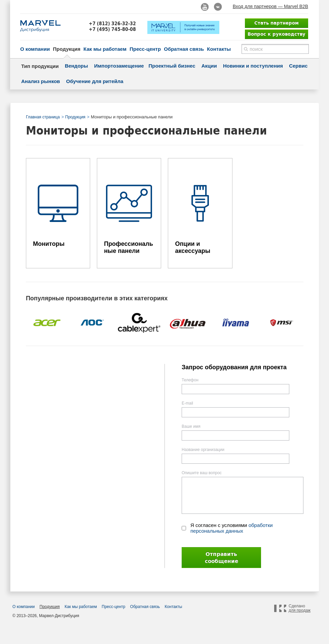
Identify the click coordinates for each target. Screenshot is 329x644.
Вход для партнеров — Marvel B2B (270, 6)
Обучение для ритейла (95, 81)
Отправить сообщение (222, 558)
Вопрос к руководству (277, 34)
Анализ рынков (41, 81)
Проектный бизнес (172, 66)
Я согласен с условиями (232, 528)
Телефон (190, 380)
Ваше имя (191, 426)
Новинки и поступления (253, 66)
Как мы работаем (105, 49)
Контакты (219, 49)
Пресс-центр (145, 49)
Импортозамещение (119, 66)
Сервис (298, 66)
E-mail (187, 403)
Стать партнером (277, 23)
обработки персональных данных (232, 528)
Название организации (203, 450)
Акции (209, 66)
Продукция (67, 49)
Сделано (300, 608)
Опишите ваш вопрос (202, 473)
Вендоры (77, 66)
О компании (35, 49)
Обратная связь (184, 49)
